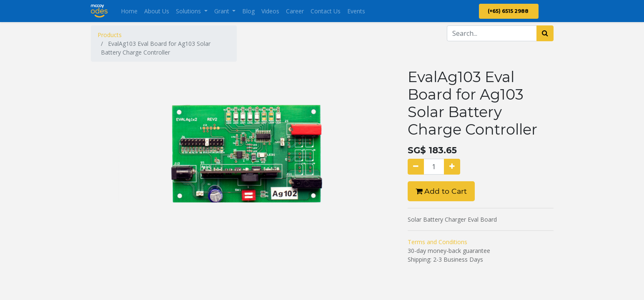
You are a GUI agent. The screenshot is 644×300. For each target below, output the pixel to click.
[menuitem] (129, 11)
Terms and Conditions (437, 242)
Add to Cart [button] (441, 191)
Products (110, 35)
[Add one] (452, 167)
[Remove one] (416, 167)
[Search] (545, 33)
